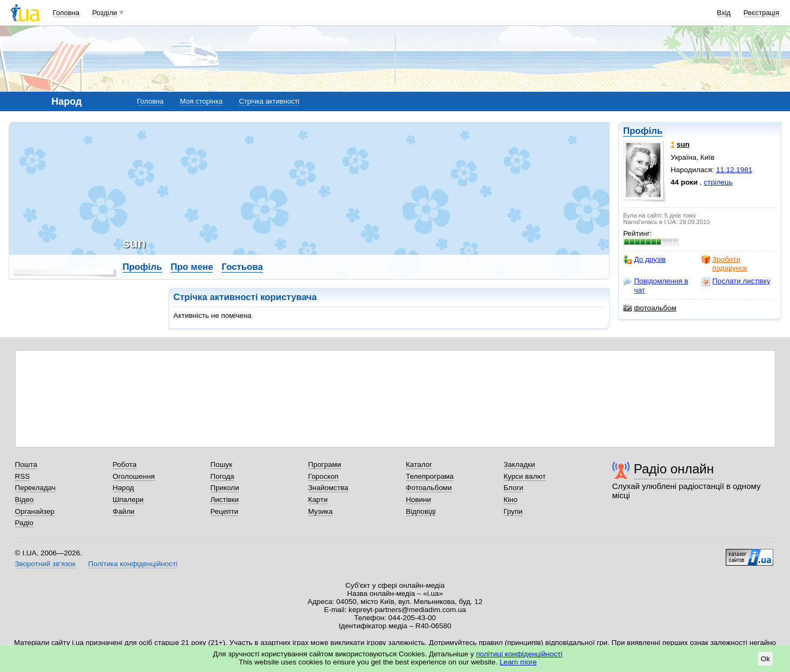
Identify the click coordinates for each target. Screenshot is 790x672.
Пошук (222, 464)
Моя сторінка (201, 101)
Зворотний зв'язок (45, 564)
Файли (124, 511)
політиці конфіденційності (519, 654)
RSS (23, 476)
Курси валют (525, 476)
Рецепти (225, 511)
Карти (318, 500)
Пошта (26, 464)
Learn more (518, 662)
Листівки (225, 500)
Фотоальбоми (429, 488)
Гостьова (242, 267)
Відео (25, 500)
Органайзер (35, 511)
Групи (513, 511)
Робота (125, 464)
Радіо (24, 523)
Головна (66, 13)
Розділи (105, 13)
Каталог (419, 464)
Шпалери (128, 500)
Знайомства (329, 488)
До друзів (644, 260)
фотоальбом (650, 308)
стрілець (718, 182)
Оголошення (134, 476)
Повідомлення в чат (656, 285)
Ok (765, 659)
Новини (419, 500)
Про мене (192, 267)
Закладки (519, 464)
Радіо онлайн (674, 469)
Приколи (225, 488)
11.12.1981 (734, 170)
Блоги (514, 488)
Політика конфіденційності (133, 564)
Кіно (511, 500)
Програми (325, 464)
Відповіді (421, 511)
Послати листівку (736, 281)
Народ (124, 488)
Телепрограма (430, 476)
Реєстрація (761, 13)
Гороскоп (323, 476)
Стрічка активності (269, 101)
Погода (222, 476)
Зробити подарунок (724, 264)
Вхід (724, 13)
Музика (320, 511)
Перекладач (35, 488)
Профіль (643, 131)
